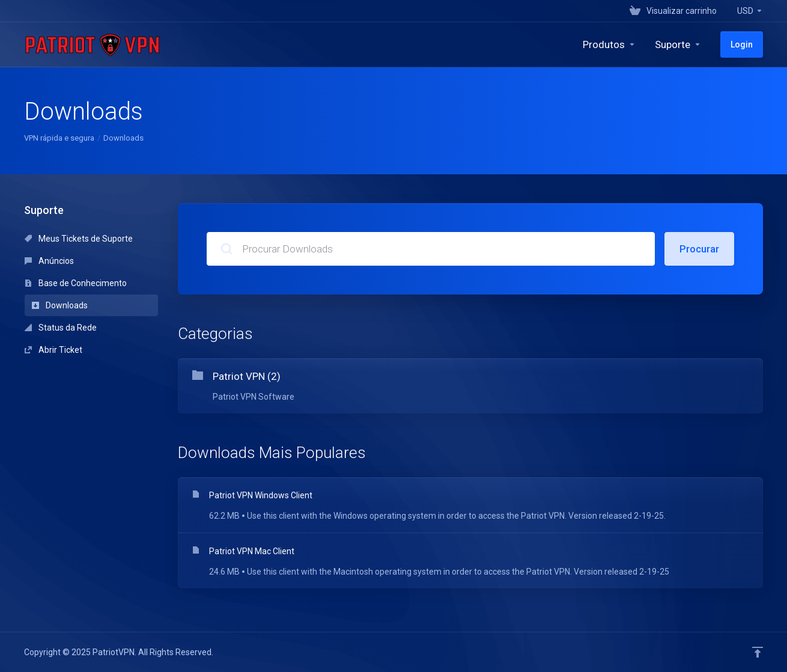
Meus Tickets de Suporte (79, 239)
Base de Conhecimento (76, 283)
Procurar (699, 249)
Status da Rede (61, 328)
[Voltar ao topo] (758, 652)
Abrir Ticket (53, 350)
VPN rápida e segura (59, 138)
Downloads (60, 305)
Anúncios (49, 261)
